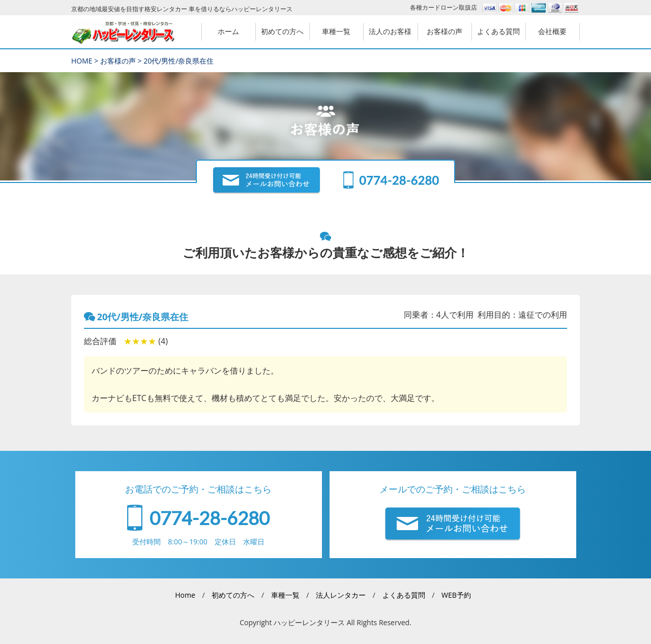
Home (185, 595)
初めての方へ (233, 595)
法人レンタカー (341, 595)
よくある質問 (404, 595)
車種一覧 (285, 595)
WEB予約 (456, 595)
